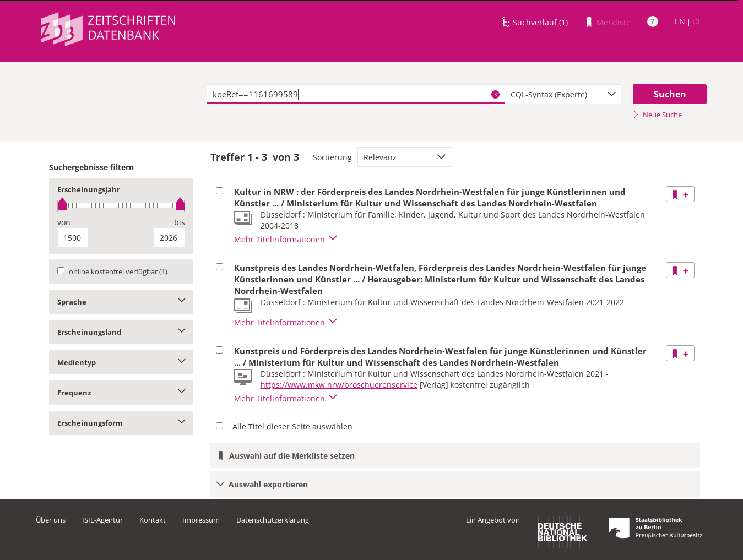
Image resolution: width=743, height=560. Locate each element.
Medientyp (121, 362)
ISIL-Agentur (102, 520)
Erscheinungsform (121, 423)
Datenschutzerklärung (273, 520)
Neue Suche (657, 115)
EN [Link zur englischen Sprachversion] (680, 21)
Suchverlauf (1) (540, 22)
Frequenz (121, 393)
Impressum (201, 520)
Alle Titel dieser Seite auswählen (292, 426)
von (64, 222)
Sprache (121, 302)
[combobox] (563, 94)
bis (180, 222)
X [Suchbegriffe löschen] (496, 94)
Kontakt (153, 520)
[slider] (121, 206)
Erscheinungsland (121, 332)
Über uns (51, 520)
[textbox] (356, 94)
